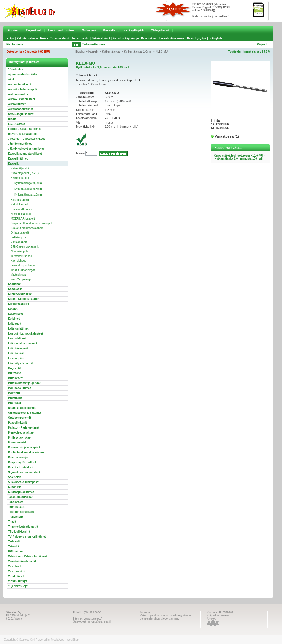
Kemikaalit (15, 289)
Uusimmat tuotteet (62, 30)
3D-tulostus (16, 69)
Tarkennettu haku (94, 44)
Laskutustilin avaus (172, 38)
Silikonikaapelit (20, 200)
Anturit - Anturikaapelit (23, 89)
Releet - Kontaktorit (21, 467)
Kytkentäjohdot (20, 168)
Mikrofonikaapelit (21, 214)
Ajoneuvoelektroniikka (23, 74)
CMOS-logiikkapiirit (21, 114)
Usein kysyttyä (197, 38)
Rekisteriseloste (27, 38)
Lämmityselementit (21, 363)
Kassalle (109, 30)
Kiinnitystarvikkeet (20, 294)
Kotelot (13, 309)
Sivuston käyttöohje (125, 38)
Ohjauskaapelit (20, 233)
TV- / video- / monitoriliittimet (27, 537)
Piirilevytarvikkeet (20, 438)
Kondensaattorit (19, 304)
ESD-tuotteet (16, 124)
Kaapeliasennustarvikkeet (25, 154)
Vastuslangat (19, 275)
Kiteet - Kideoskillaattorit (24, 299)
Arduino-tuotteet (19, 94)
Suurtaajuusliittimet (21, 492)
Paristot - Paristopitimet (24, 428)
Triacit (12, 522)
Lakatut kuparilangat (23, 265)
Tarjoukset (33, 30)
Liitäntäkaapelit (18, 348)
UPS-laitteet (16, 551)
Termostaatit (16, 507)
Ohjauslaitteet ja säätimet (25, 413)
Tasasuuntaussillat (20, 497)
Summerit (14, 487)
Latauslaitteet (17, 339)
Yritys (10, 38)
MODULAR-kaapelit (23, 219)
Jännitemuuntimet (20, 144)
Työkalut (13, 546)
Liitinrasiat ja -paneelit (23, 343)
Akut (11, 79)
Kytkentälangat (111, 52)
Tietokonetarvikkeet (21, 512)
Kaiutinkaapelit (20, 205)
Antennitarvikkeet (20, 84)
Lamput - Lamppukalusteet (25, 334)
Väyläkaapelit (19, 242)
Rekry (44, 38)
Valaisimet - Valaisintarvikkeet (28, 556)
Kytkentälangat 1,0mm (138, 52)
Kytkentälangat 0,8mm (28, 189)
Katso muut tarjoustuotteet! (211, 16)
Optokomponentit (19, 418)
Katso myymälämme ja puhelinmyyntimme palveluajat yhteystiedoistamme (166, 617)
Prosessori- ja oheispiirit (24, 447)
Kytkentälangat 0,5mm (28, 183)
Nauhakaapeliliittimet (22, 408)
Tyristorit (14, 542)
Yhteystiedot (160, 30)
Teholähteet (16, 502)
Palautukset (149, 38)
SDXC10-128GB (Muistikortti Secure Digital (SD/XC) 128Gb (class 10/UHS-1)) (212, 7)
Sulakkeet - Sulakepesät (24, 482)
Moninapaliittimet (19, 388)
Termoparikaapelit (22, 256)
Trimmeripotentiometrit (23, 527)
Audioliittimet (17, 104)
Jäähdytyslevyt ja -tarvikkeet (27, 149)
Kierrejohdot (18, 261)
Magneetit (14, 368)
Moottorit (14, 393)
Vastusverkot (17, 571)
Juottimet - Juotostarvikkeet (26, 139)
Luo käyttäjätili (133, 30)
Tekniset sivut (101, 38)
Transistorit (15, 517)
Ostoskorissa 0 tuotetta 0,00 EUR (28, 52)
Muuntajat (14, 403)
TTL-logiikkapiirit (19, 532)
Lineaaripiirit (16, 358)
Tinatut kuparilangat (23, 270)
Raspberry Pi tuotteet (22, 462)
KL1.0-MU (162, 52)
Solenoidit (15, 477)
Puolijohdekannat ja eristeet (26, 452)
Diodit (12, 119)
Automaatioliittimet (21, 109)
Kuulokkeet (15, 314)
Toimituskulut (81, 38)
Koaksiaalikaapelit (22, 209)
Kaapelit (93, 52)
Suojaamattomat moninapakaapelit (32, 223)
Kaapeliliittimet (18, 159)
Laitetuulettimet (18, 329)
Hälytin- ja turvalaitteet (23, 134)
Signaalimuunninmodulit (24, 472)
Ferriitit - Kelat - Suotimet (24, 129)
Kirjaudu (263, 44)
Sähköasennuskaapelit (25, 247)
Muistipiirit (15, 398)
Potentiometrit (17, 442)
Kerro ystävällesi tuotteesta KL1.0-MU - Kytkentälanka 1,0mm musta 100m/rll (239, 157)
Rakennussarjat (18, 457)
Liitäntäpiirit (16, 353)
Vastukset (14, 566)
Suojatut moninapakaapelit (27, 228)
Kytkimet (14, 319)
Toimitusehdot (60, 38)
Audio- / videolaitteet (21, 99)
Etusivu (13, 30)
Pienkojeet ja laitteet (21, 433)
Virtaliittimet (16, 576)
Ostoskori (89, 30)
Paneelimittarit (17, 423)
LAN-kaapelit (19, 237)
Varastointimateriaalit (22, 561)
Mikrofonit (15, 373)
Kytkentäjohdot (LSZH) (25, 173)
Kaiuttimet (15, 284)
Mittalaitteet (16, 378)
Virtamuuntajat (18, 581)
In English (215, 38)
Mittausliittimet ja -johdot (24, 383)
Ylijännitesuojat (18, 586)
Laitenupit (15, 324)
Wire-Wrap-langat (21, 279)
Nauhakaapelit (20, 251)
